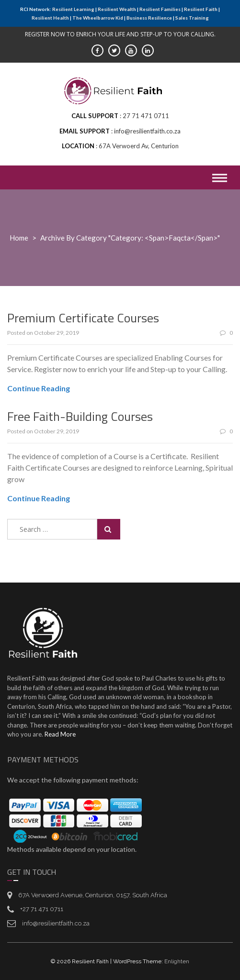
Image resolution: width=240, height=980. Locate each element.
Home (19, 238)
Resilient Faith (201, 9)
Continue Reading (39, 388)
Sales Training (192, 18)
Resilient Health (50, 18)
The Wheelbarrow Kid (98, 18)
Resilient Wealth (117, 9)
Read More (60, 734)
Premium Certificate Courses (83, 318)
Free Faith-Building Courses (80, 416)
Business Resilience (149, 18)
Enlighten (177, 961)
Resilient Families (160, 9)
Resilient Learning (73, 9)
